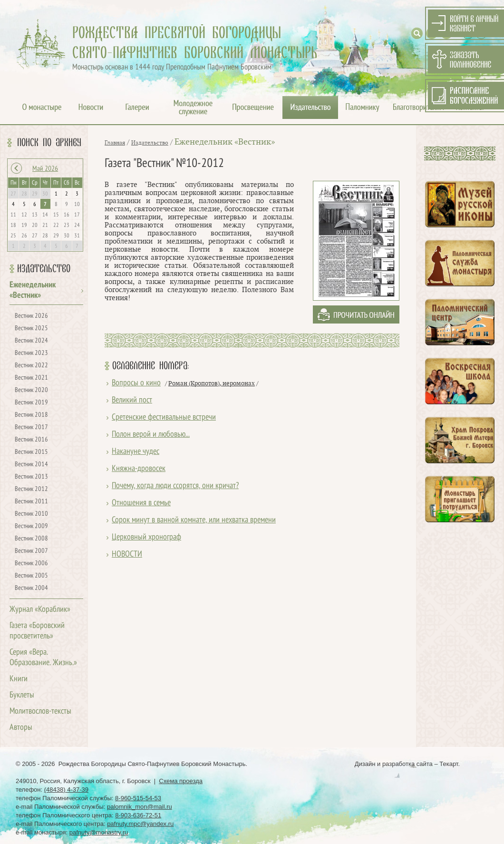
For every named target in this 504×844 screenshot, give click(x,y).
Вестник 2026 (31, 316)
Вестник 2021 (31, 378)
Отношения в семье (141, 503)
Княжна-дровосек (139, 469)
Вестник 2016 (31, 440)
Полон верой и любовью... (151, 435)
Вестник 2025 (31, 329)
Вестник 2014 (31, 465)
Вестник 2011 (31, 502)
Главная (115, 143)
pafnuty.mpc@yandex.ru (140, 824)
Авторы (21, 728)
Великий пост (132, 400)
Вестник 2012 (31, 489)
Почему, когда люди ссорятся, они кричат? (175, 486)
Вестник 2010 (31, 514)
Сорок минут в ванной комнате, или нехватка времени (194, 520)
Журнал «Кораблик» (40, 610)
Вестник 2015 (31, 452)
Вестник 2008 (31, 539)
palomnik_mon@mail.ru (140, 807)
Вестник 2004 (31, 588)
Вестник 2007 (31, 551)
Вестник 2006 (31, 564)
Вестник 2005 (31, 576)
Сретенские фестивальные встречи (164, 417)
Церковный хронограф (146, 537)
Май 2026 (45, 169)
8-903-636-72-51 (138, 815)
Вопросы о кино (136, 383)
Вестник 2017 (31, 427)
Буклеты (22, 695)
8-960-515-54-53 (138, 798)
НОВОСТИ (127, 554)
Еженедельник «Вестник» (225, 142)
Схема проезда (181, 781)
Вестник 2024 (31, 341)
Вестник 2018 (31, 415)
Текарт (449, 764)
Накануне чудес (136, 452)
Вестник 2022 (31, 366)
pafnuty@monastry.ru (99, 832)
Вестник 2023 (31, 353)
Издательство (44, 269)
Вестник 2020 (31, 390)
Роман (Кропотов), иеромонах (212, 383)
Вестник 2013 (31, 477)
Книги (19, 679)
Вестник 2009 (31, 526)
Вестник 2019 (31, 403)
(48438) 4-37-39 (66, 790)
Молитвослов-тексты (40, 712)
